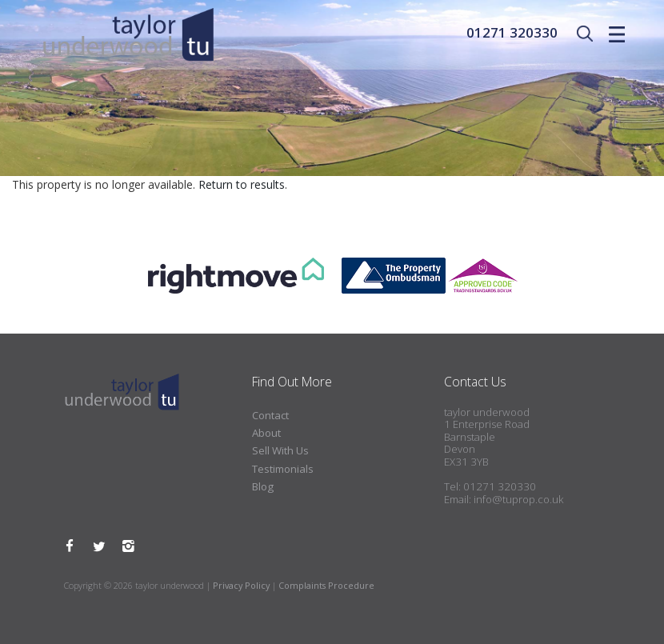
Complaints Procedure (326, 585)
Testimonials (283, 469)
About (266, 433)
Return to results (242, 184)
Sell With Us (280, 450)
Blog (263, 486)
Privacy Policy (241, 585)
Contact (270, 415)
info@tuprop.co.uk (518, 499)
